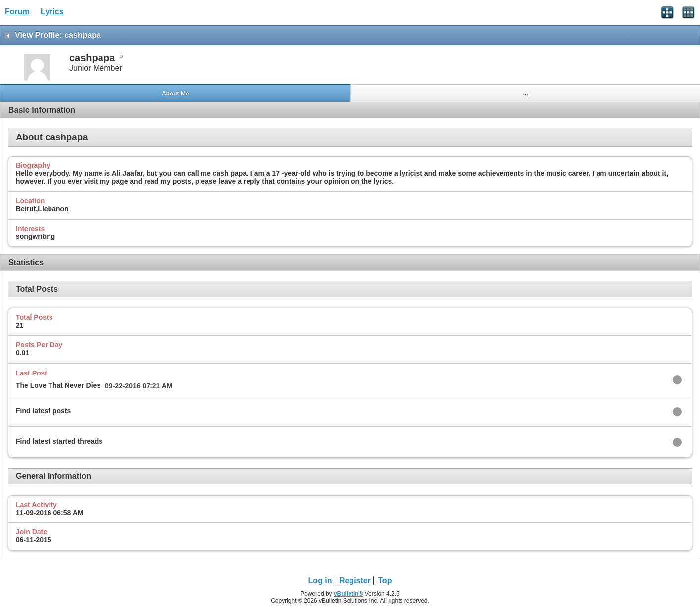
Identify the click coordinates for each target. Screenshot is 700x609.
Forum (17, 12)
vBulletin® (349, 594)
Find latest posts (43, 411)
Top (385, 581)
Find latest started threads (59, 441)
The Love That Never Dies (58, 385)
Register (355, 581)
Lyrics (52, 12)
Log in (320, 581)
